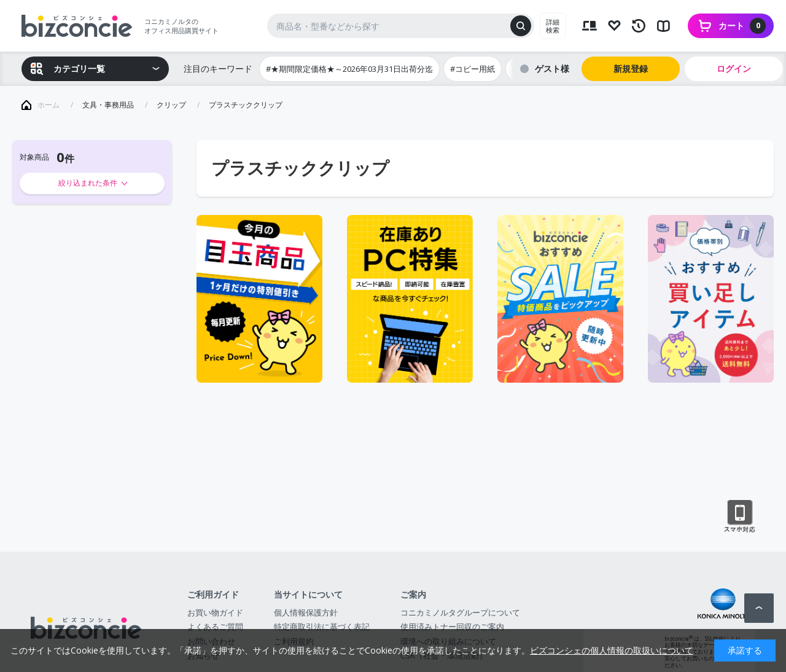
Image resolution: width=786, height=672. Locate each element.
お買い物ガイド (215, 612)
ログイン (734, 68)
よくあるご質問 (215, 627)
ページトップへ (759, 608)
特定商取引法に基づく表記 (322, 627)
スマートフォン (740, 517)
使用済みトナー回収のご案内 (452, 627)
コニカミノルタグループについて (460, 612)
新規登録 (631, 68)
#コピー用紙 (473, 69)
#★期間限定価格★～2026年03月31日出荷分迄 (349, 69)
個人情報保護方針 (306, 612)
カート (742, 26)
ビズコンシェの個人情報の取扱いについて (612, 650)
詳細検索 (553, 26)
